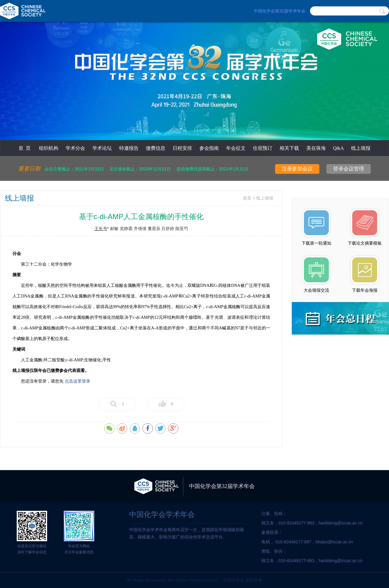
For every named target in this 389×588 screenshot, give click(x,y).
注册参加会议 (297, 169)
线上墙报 (361, 148)
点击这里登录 (77, 381)
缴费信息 (156, 148)
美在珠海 (316, 148)
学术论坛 (102, 148)
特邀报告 (129, 148)
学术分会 (75, 148)
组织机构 (49, 148)
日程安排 (182, 148)
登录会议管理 (349, 169)
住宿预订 (263, 148)
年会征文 (236, 148)
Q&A (339, 148)
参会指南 (209, 148)
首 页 (25, 148)
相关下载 (289, 148)
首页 (247, 198)
